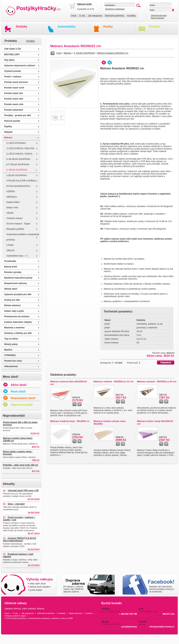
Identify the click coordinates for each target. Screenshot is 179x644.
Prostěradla (10, 261)
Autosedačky (67, 27)
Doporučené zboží (23, 398)
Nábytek (8, 132)
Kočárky (22, 27)
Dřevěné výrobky (13, 272)
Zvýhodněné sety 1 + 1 (17, 256)
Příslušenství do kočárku (17, 317)
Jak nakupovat (95, 16)
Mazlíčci (8, 350)
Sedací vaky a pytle (14, 311)
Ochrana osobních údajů (15, 616)
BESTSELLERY (12, 54)
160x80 (10, 213)
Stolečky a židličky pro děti (18, 333)
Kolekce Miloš (13, 202)
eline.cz (65, 618)
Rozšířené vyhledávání (115, 9)
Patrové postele (12, 121)
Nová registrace (157, 18)
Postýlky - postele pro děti (18, 115)
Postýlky (155, 27)
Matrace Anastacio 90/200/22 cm (113, 53)
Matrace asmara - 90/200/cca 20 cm (157, 381)
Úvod (74, 16)
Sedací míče (12, 208)
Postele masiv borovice (16, 82)
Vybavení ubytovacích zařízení (20, 66)
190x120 (11, 250)
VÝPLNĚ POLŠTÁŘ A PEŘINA (21, 181)
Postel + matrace (13, 77)
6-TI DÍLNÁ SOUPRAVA (18, 165)
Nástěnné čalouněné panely (18, 278)
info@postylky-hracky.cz (162, 627)
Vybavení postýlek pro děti (18, 294)
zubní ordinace (29, 609)
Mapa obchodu (75, 613)
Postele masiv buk (14, 93)
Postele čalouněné (14, 110)
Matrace (8, 138)
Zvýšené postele (13, 71)
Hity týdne (9, 60)
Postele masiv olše (14, 104)
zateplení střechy (13, 609)
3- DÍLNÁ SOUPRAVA (17, 170)
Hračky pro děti (12, 300)
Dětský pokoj (11, 344)
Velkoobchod (11, 366)
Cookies (89, 613)
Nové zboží (18, 391)
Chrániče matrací (15, 218)
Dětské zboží (11, 289)
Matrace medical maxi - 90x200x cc (70, 421)
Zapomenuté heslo (159, 15)
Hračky (108, 27)
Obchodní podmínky (114, 16)
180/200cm (12, 197)
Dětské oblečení (12, 305)
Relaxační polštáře (15, 229)
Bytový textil (11, 267)
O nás (82, 16)
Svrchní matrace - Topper (18, 224)
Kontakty (131, 16)
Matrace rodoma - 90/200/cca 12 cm (114, 381)
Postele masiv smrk (14, 88)
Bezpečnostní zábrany (16, 283)
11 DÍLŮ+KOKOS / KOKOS (19, 154)
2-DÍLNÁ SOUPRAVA (17, 175)
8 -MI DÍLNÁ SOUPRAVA (18, 159)
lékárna (40, 609)
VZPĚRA (11, 192)
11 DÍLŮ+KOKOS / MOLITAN (20, 148)
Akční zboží (19, 385)
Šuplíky (8, 126)
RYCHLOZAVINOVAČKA (18, 186)
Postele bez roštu (13, 361)
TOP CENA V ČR (13, 49)
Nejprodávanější (22, 405)
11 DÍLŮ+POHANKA (16, 143)
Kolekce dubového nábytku (18, 322)
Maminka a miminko (14, 328)
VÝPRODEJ (10, 355)
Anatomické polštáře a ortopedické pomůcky (23, 237)
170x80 (10, 245)
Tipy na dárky (11, 339)
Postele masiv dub (14, 99)
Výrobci (30, 41)
